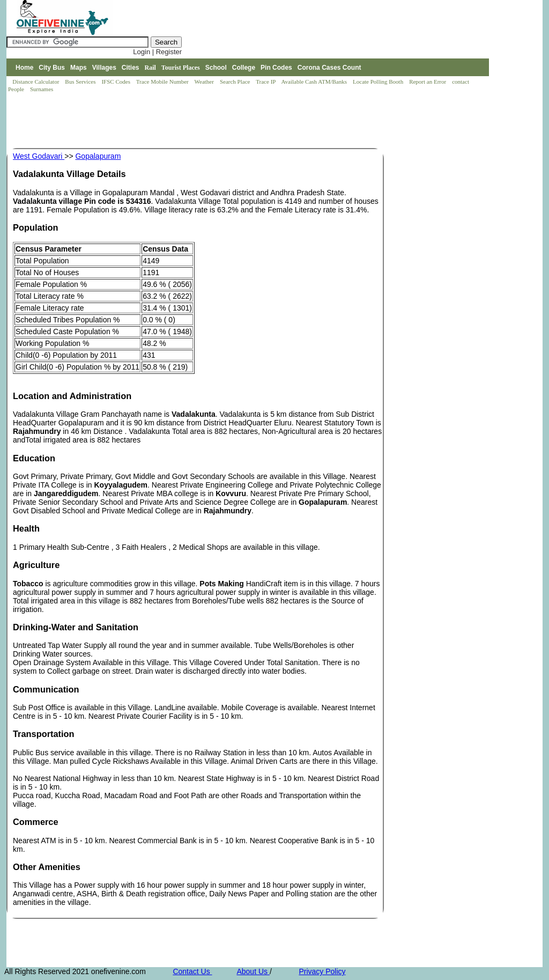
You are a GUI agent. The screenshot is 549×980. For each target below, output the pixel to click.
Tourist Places (181, 68)
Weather (205, 82)
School (216, 68)
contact (461, 82)
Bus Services (80, 82)
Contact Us (192, 971)
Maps (79, 68)
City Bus (52, 68)
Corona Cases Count (329, 68)
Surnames (42, 89)
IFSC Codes (116, 82)
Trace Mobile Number (163, 82)
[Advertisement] (202, 121)
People (17, 89)
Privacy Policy (322, 971)
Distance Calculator (36, 82)
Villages (104, 68)
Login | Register (157, 52)
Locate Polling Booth (379, 82)
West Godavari (39, 156)
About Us (253, 971)
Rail (150, 68)
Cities (131, 68)
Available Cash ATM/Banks (314, 82)
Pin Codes (276, 68)
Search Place (236, 82)
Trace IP (266, 82)
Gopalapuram (98, 156)
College (244, 68)
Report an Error (428, 82)
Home (24, 68)
